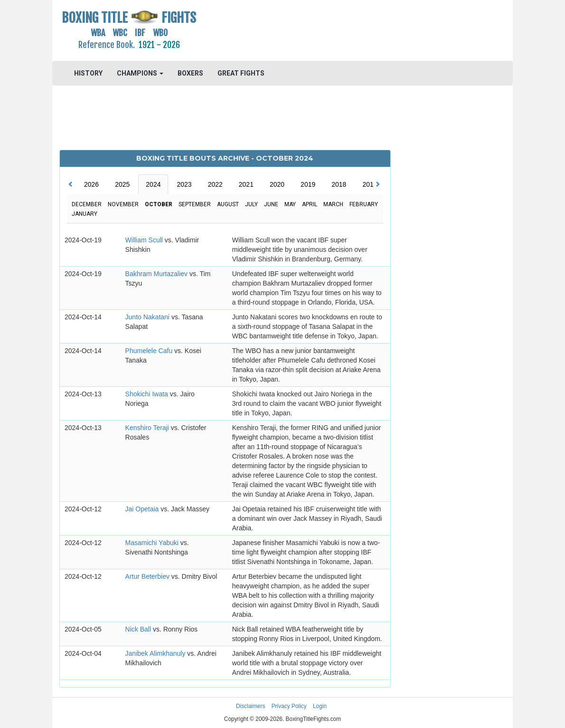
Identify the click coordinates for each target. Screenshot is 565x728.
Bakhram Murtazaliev (157, 274)
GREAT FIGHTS (241, 73)
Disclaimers (250, 706)
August (228, 204)
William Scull (145, 240)
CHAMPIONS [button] (140, 73)
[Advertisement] (340, 31)
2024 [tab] (153, 184)
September (195, 204)
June (271, 204)
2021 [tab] (246, 184)
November (123, 204)
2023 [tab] (184, 184)
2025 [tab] (122, 184)
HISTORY (88, 73)
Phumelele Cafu (150, 351)
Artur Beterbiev (148, 576)
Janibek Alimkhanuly (156, 653)
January (85, 214)
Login (320, 706)
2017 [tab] (370, 184)
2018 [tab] (339, 184)
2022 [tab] (215, 184)
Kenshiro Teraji (148, 428)
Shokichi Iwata (148, 394)
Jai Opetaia (143, 509)
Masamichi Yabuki (153, 543)
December (87, 204)
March (333, 204)
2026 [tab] (91, 184)
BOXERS (190, 73)
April (310, 204)
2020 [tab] (277, 184)
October (159, 204)
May (290, 204)
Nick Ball (139, 629)
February (364, 204)
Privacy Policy (289, 706)
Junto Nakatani (148, 317)
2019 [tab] (308, 184)
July (251, 204)
